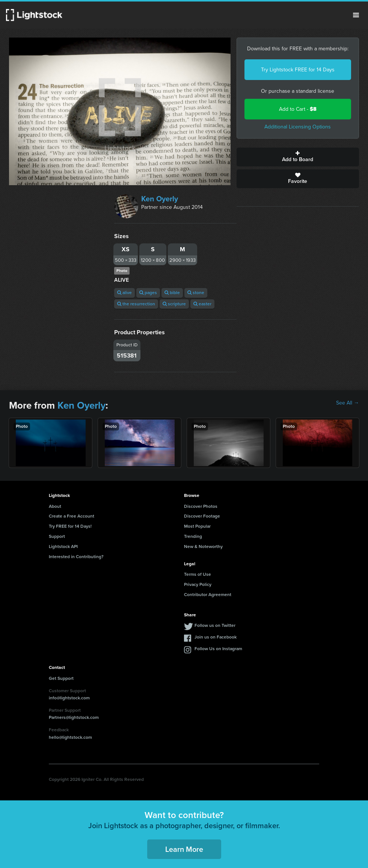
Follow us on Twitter (215, 625)
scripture (174, 304)
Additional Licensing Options (298, 127)
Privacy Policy (198, 584)
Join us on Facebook (216, 637)
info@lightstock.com (69, 698)
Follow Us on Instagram (218, 649)
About (55, 506)
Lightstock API (63, 546)
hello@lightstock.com (70, 737)
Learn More (184, 849)
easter (202, 304)
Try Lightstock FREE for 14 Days (298, 70)
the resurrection (136, 304)
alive (124, 293)
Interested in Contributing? (76, 557)
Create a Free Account (72, 516)
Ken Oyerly (160, 199)
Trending (193, 536)
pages (148, 293)
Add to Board (298, 157)
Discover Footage (202, 516)
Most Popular (197, 526)
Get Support (61, 678)
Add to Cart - (298, 109)
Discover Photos (201, 506)
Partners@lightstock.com (74, 717)
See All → (348, 403)
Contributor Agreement (208, 595)
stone (196, 293)
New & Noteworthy (203, 546)
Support (57, 536)
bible (172, 293)
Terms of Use (198, 574)
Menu (356, 15)
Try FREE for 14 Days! (70, 526)
